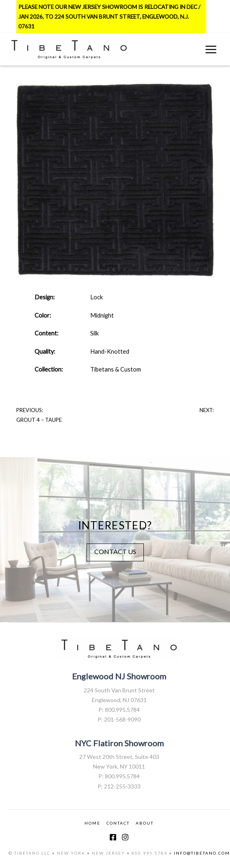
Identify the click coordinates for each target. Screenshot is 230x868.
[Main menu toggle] (211, 49)
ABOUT (145, 823)
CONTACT (118, 823)
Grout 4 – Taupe (39, 420)
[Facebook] (113, 837)
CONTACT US (115, 551)
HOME (92, 823)
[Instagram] (125, 837)
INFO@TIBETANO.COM (202, 853)
